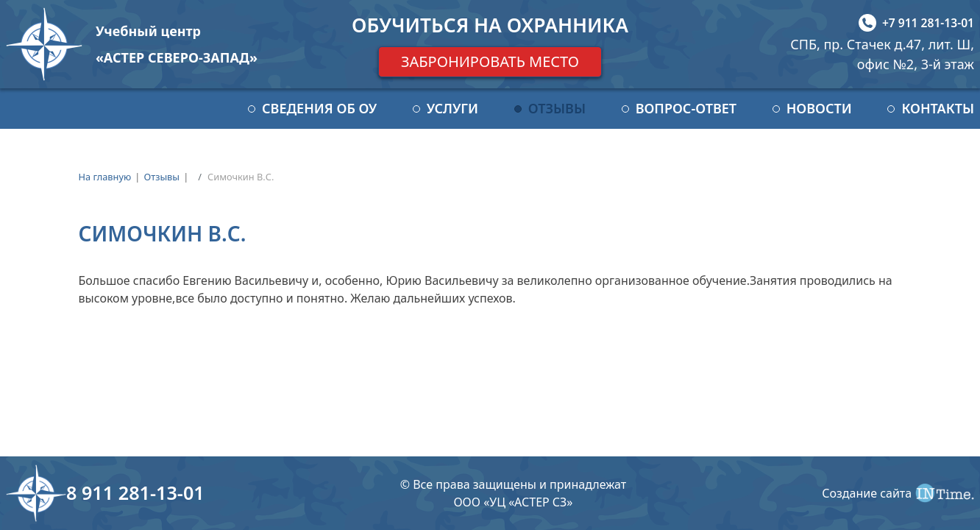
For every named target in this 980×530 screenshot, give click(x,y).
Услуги (452, 108)
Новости (819, 108)
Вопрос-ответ (686, 108)
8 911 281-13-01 (135, 492)
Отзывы (557, 108)
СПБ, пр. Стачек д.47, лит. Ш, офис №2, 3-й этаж (882, 54)
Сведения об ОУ (319, 108)
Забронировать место (490, 61)
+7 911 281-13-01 (928, 23)
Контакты (938, 108)
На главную (105, 177)
